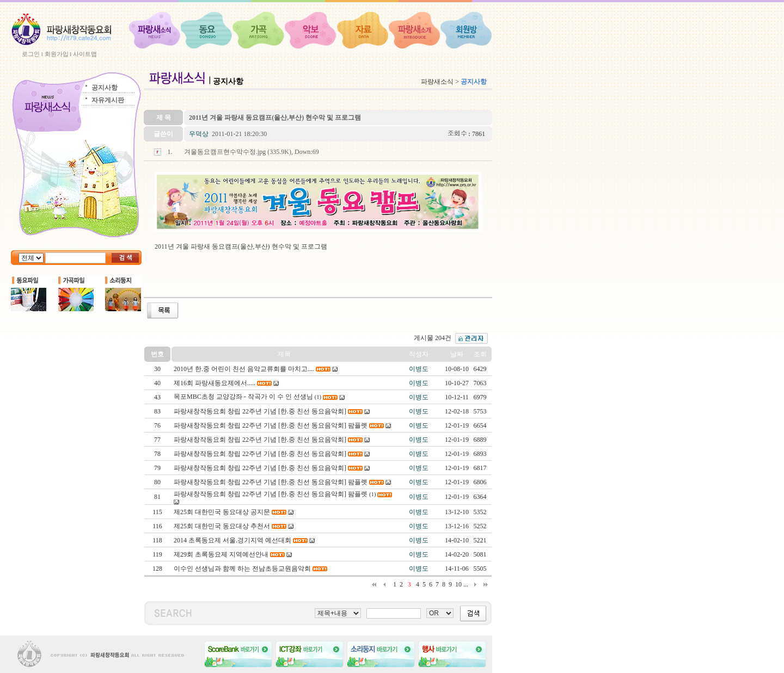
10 (458, 584)
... (466, 584)
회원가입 (57, 54)
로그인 (31, 54)
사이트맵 (85, 54)
